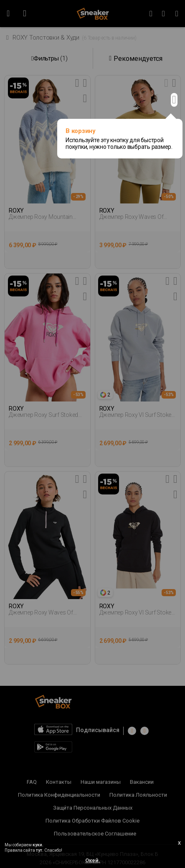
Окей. (93, 860)
